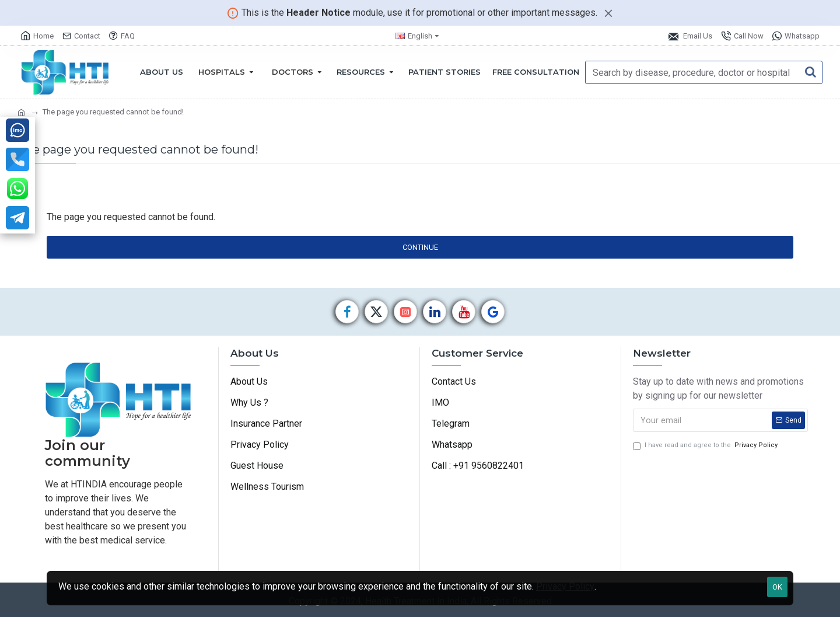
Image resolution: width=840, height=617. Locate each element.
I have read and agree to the (706, 446)
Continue (420, 247)
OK (777, 587)
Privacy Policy (565, 586)
